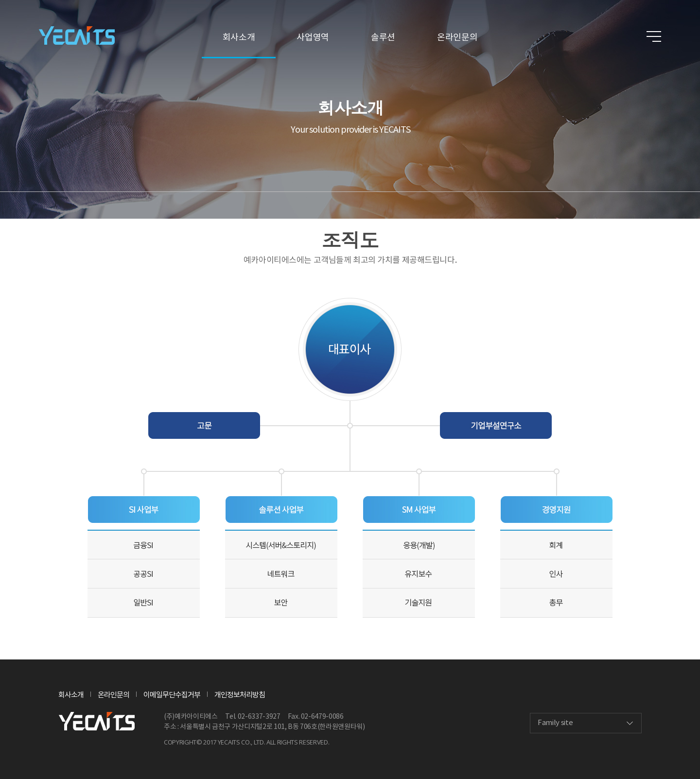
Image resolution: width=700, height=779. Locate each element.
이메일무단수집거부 (172, 695)
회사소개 (239, 38)
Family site (555, 723)
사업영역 (313, 38)
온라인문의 (457, 38)
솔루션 (383, 38)
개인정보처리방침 (240, 695)
